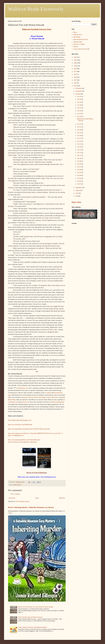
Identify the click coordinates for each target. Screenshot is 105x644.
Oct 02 (79, 181)
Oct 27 (79, 108)
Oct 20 (79, 130)
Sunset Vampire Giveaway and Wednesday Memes (33, 627)
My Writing (77, 37)
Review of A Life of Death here (37, 473)
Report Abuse (77, 202)
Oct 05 (79, 173)
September (79, 188)
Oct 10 (79, 158)
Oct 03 (79, 178)
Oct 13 (79, 150)
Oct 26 (79, 111)
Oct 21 (79, 127)
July (77, 193)
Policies (76, 47)
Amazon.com (25, 402)
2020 (76, 63)
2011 (75, 86)
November (79, 91)
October (78, 94)
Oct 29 (79, 102)
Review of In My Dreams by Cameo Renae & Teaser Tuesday (36, 607)
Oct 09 (79, 161)
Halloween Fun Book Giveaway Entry (37, 29)
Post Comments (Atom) (23, 501)
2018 (76, 69)
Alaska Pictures (78, 42)
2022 (76, 57)
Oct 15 (79, 144)
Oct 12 (79, 153)
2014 (76, 77)
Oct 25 (79, 114)
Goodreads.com (13, 402)
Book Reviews (78, 35)
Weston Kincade (17, 485)
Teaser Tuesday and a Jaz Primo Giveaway (30, 617)
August (78, 190)
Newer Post (12, 498)
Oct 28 (79, 105)
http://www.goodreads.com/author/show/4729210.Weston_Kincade (29, 429)
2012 (76, 83)
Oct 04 (79, 175)
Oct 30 (79, 99)
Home (37, 498)
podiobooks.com (23, 388)
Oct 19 (79, 133)
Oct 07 (79, 167)
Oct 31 (79, 96)
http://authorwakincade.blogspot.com (20, 420)
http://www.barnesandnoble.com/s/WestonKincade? (24, 440)
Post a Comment (15, 494)
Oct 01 (79, 184)
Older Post (62, 498)
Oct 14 (79, 147)
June (77, 196)
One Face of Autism (79, 44)
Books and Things (40, 397)
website (49, 393)
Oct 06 (79, 170)
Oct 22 (79, 124)
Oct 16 (79, 141)
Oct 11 (79, 155)
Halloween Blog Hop (57, 402)
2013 (76, 80)
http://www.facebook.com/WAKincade (20, 424)
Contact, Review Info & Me (81, 49)
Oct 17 (79, 138)
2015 (76, 74)
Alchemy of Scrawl (28, 397)
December (79, 88)
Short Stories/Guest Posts (81, 39)
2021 (76, 60)
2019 (76, 66)
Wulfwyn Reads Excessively (36, 9)
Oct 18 (79, 135)
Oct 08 (79, 164)
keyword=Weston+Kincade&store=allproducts (23, 442)
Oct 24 (79, 116)
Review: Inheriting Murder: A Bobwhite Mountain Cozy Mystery (31, 507)
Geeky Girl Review (52, 397)
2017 (76, 71)
